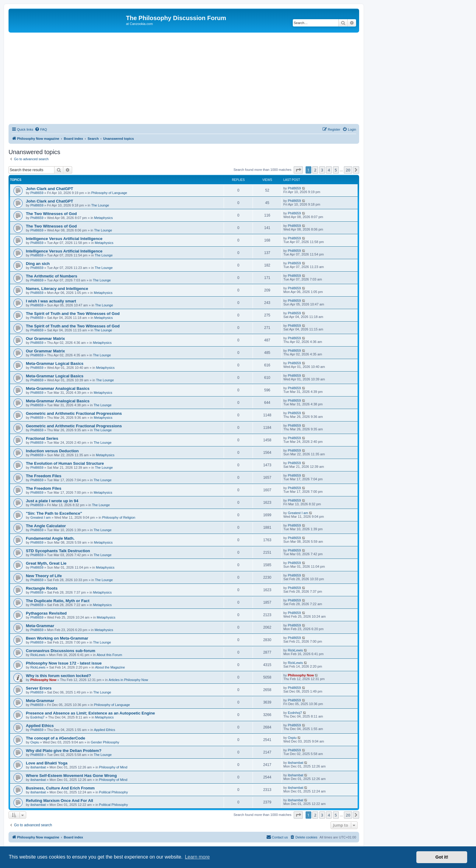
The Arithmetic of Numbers (52, 276)
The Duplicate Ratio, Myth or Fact (58, 601)
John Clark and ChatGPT (49, 189)
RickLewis (38, 655)
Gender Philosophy (105, 742)
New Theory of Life (44, 576)
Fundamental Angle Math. (50, 538)
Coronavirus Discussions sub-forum (61, 651)
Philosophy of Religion (119, 517)
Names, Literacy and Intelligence (57, 289)
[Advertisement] (184, 78)
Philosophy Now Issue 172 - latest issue (64, 663)
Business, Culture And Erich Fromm (60, 788)
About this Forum (109, 655)
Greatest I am (41, 517)
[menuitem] (41, 129)
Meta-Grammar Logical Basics (55, 363)
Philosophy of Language (109, 193)
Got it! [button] (442, 857)
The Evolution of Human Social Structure (65, 463)
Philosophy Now (44, 680)
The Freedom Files (44, 476)
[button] (298, 170)
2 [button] (315, 170)
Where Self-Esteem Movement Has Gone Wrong (71, 776)
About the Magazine (110, 667)
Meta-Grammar (40, 626)
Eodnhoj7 (38, 717)
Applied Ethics (40, 726)
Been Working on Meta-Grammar (57, 638)
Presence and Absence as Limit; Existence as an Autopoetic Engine (90, 713)
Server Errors (39, 688)
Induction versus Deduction (52, 451)
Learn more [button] (197, 857)
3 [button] (322, 170)
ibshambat (38, 767)
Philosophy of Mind (113, 767)
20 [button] (348, 170)
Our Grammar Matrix (45, 339)
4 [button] (329, 170)
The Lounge (100, 205)
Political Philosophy (113, 792)
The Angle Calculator (46, 526)
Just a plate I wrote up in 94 (52, 501)
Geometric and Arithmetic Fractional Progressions (74, 413)
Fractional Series (42, 438)
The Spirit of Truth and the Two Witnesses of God (73, 314)
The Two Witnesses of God (51, 214)
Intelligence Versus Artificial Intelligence (64, 239)
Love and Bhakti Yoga (47, 763)
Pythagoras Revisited (46, 613)
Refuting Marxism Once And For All (60, 801)
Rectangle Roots (42, 588)
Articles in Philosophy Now (128, 680)
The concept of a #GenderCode (56, 738)
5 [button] (336, 170)
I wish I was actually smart (51, 301)
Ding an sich (38, 264)
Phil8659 (37, 193)
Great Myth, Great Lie (46, 563)
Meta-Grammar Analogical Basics (58, 388)
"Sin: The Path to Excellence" (54, 513)
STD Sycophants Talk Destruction (58, 551)
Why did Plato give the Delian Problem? (64, 751)
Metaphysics (103, 218)
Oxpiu (35, 742)
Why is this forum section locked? (58, 676)
